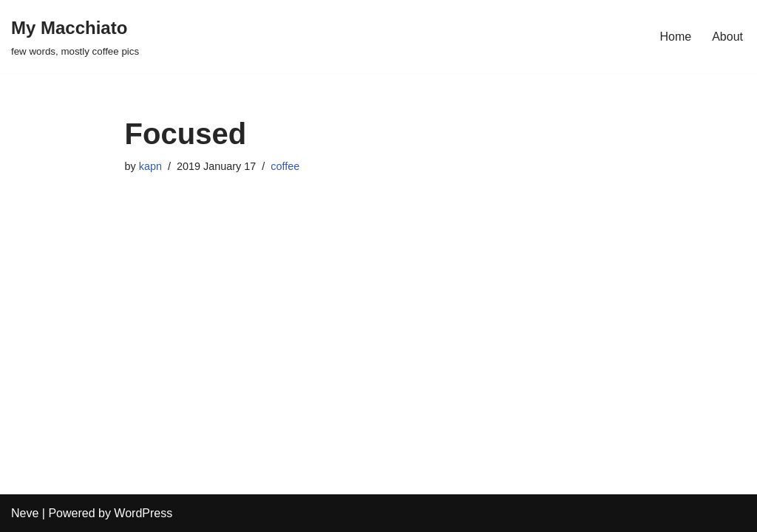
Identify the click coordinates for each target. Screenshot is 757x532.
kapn (150, 166)
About (727, 37)
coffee (285, 166)
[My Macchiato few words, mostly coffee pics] (75, 37)
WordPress (143, 513)
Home (676, 37)
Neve (25, 513)
